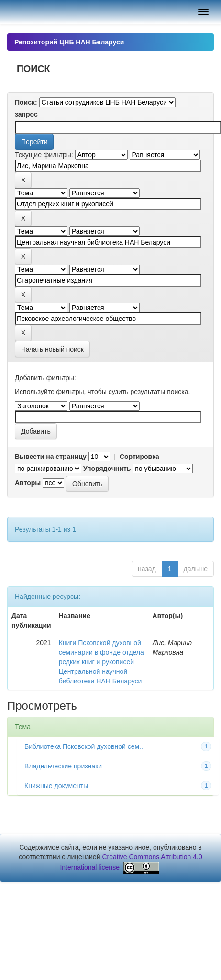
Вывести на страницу (51, 457)
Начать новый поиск (52, 349)
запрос (26, 114)
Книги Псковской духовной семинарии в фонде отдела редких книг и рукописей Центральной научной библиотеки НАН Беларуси (101, 662)
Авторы (28, 483)
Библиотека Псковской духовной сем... (85, 746)
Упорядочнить (107, 469)
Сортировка (139, 457)
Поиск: (26, 102)
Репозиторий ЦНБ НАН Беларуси (69, 42)
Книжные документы (56, 786)
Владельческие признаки (63, 766)
